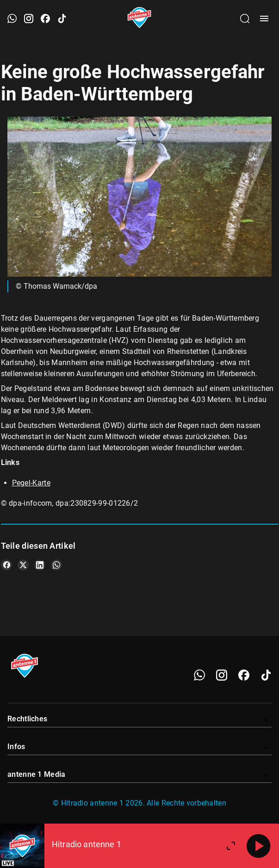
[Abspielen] (259, 846)
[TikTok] (266, 675)
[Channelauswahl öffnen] (245, 19)
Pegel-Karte (31, 483)
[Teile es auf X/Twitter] (23, 565)
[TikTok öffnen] (62, 19)
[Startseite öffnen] (139, 19)
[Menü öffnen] (264, 19)
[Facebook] (244, 675)
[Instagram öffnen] (29, 19)
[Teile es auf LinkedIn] (40, 565)
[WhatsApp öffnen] (12, 19)
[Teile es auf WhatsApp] (56, 565)
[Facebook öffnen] (45, 19)
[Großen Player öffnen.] (231, 846)
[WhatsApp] (199, 675)
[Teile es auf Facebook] (6, 565)
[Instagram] (222, 675)
